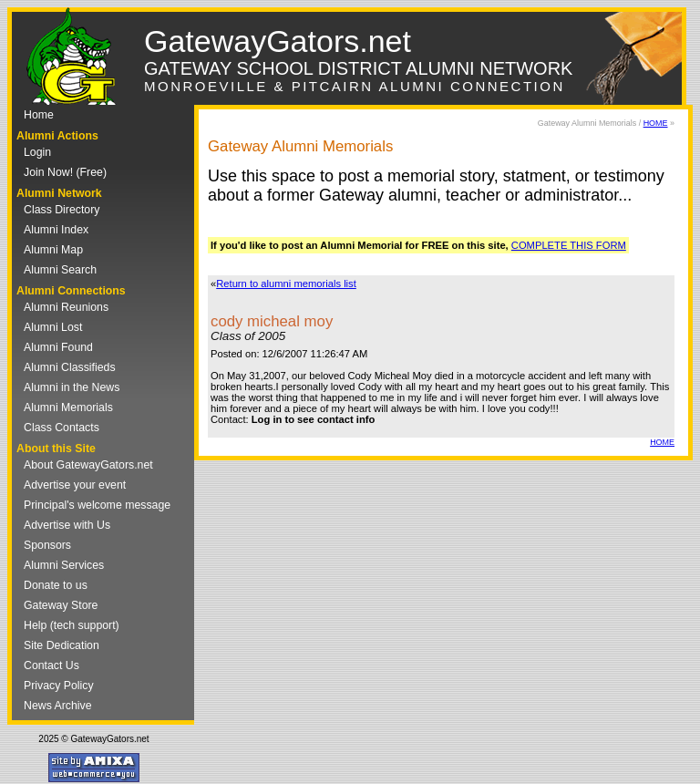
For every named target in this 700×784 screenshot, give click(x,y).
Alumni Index (56, 230)
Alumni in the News (72, 387)
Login (37, 152)
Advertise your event (75, 485)
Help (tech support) (72, 625)
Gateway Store (61, 605)
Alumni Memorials (68, 407)
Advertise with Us (67, 525)
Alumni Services (64, 565)
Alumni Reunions (66, 307)
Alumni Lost (53, 327)
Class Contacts (62, 428)
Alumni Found (58, 347)
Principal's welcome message (97, 505)
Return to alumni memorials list (286, 284)
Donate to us (56, 585)
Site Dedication (62, 645)
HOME (656, 123)
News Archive (58, 706)
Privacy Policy (59, 686)
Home (39, 115)
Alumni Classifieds (70, 367)
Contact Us (51, 665)
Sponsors (47, 545)
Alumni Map (53, 250)
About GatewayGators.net (88, 465)
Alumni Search (60, 270)
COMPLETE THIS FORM (569, 245)
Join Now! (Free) (65, 172)
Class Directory (62, 210)
